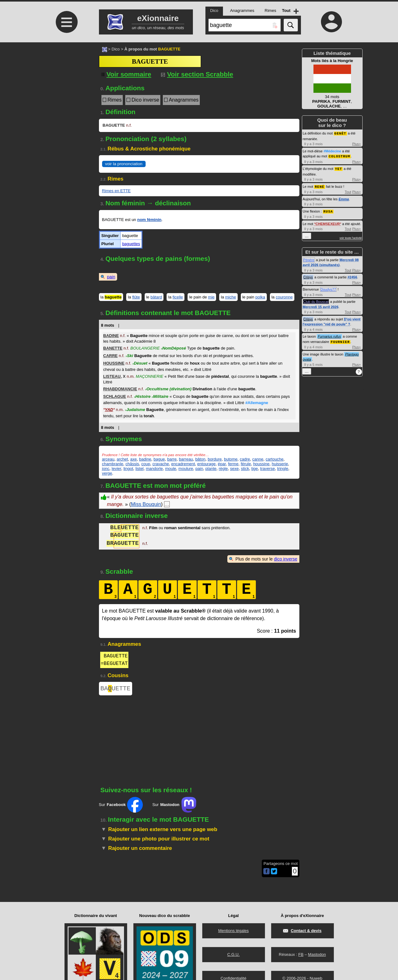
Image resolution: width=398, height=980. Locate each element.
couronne (284, 297)
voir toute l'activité (351, 236)
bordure (215, 459)
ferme (233, 464)
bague (159, 459)
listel (140, 469)
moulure (186, 469)
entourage (207, 464)
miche (231, 297)
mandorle (154, 469)
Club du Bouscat (316, 300)
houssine (261, 464)
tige (255, 469)
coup (146, 464)
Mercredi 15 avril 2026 (321, 305)
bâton (200, 459)
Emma (344, 198)
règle (223, 469)
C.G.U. (234, 954)
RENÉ (319, 185)
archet (122, 459)
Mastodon (317, 954)
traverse (268, 469)
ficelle (178, 297)
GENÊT (340, 133)
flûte (136, 297)
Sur (121, 806)
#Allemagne (257, 403)
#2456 (352, 276)
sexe (234, 469)
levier (116, 469)
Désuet (140, 363)
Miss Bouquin (146, 504)
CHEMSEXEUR (328, 222)
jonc (106, 469)
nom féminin (149, 220)
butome (231, 459)
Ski (129, 356)
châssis (132, 464)
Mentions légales (234, 931)
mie (211, 297)
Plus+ (357, 144)
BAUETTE (116, 689)
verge (107, 473)
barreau (186, 459)
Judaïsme (135, 410)
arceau (108, 459)
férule (246, 464)
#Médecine (332, 151)
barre (172, 459)
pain (111, 277)
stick (245, 469)
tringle (283, 469)
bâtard (156, 297)
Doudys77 (328, 288)
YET (339, 168)
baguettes (131, 244)
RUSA (328, 210)
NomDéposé (173, 348)
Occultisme (168, 389)
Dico (116, 49)
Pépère (309, 258)
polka (260, 297)
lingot (128, 469)
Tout (348, 191)
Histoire (142, 396)
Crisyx (308, 276)
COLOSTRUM (339, 156)
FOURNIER (340, 340)
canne (258, 459)
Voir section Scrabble (197, 74)
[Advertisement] (66, 95)
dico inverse (286, 559)
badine (145, 459)
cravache (161, 464)
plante (211, 469)
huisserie (280, 464)
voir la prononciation (124, 164)
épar (222, 464)
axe (134, 459)
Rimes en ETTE (116, 191)
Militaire (160, 396)
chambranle (113, 464)
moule (171, 469)
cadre (245, 459)
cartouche (274, 459)
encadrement (183, 464)
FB (301, 954)
